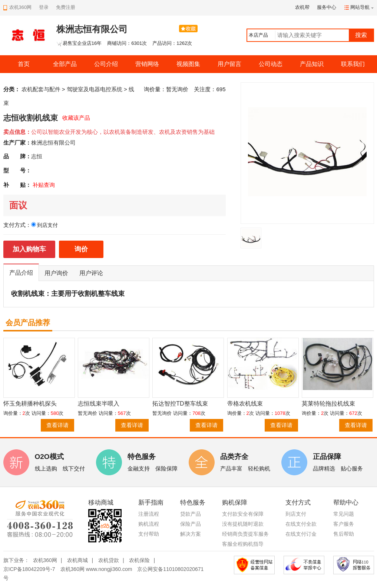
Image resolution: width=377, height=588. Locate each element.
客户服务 (344, 524)
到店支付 (296, 514)
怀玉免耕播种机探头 (30, 404)
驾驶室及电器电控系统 (95, 89)
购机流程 (149, 524)
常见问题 (344, 514)
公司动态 (271, 64)
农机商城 (77, 560)
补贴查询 (44, 185)
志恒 (37, 156)
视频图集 (188, 64)
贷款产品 (191, 514)
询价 (81, 249)
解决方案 (191, 534)
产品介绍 (21, 273)
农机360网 (45, 560)
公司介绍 (106, 64)
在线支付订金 (301, 534)
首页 (24, 64)
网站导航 (360, 7)
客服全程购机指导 (243, 544)
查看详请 (57, 425)
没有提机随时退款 (243, 524)
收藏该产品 (76, 118)
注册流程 (149, 514)
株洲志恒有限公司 (53, 143)
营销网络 (147, 64)
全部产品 (65, 64)
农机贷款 (109, 560)
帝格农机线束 (245, 404)
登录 (44, 7)
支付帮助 (149, 534)
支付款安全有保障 (243, 514)
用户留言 (229, 64)
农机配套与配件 (41, 89)
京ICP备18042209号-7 (29, 569)
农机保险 (139, 560)
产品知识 (312, 64)
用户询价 (56, 273)
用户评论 (91, 273)
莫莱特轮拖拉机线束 (328, 404)
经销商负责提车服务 (245, 534)
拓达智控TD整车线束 (180, 404)
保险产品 (191, 524)
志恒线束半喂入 (99, 404)
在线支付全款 (301, 524)
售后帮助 (344, 534)
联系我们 (353, 64)
